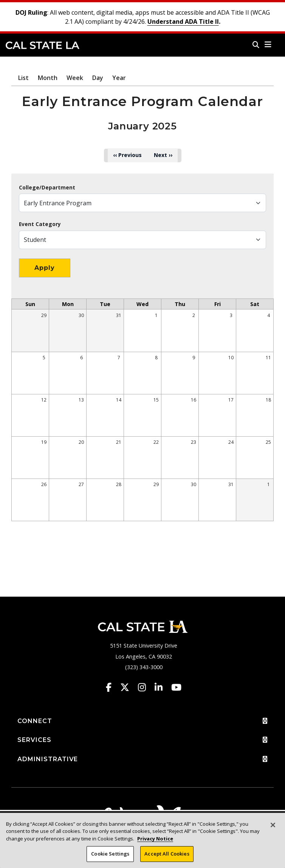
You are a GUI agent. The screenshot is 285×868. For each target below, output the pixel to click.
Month (48, 78)
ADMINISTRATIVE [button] (142, 759)
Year (119, 78)
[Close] (273, 830)
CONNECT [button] (142, 721)
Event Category (40, 224)
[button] (268, 45)
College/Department (47, 188)
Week (75, 78)
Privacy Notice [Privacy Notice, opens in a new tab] (155, 844)
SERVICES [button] (142, 740)
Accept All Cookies (167, 859)
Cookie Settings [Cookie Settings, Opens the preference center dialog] (110, 859)
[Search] (256, 45)
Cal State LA (43, 45)
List (23, 78)
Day (98, 78)
